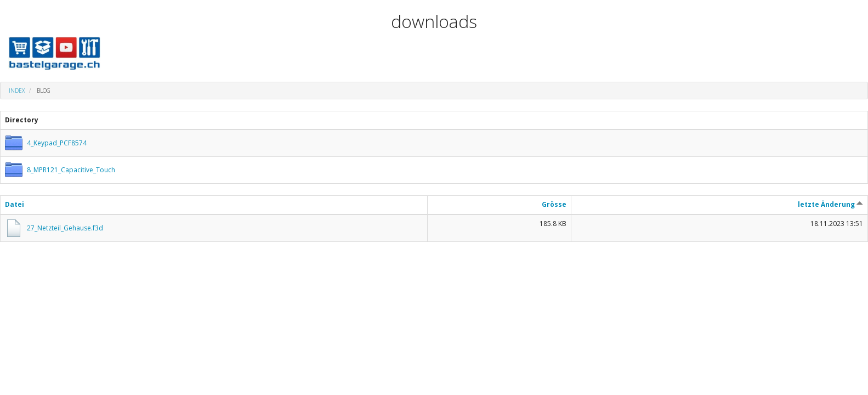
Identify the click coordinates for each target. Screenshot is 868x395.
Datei (15, 204)
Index (17, 91)
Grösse (554, 204)
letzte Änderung (830, 204)
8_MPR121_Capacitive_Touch (71, 170)
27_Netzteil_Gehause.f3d (65, 228)
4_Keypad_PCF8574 (57, 143)
